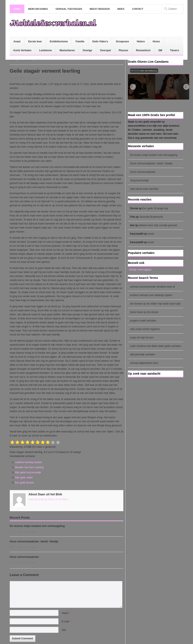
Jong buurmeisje (139, 180)
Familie (80, 42)
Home (17, 9)
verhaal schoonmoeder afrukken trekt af (152, 287)
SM (160, 50)
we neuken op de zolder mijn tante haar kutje (155, 304)
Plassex (123, 50)
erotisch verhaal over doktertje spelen (151, 295)
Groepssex (122, 42)
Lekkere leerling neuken (28, 462)
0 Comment (34, 78)
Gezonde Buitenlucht (151, 217)
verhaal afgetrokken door (144, 363)
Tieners (174, 50)
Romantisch (143, 50)
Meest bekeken (100, 9)
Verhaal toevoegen (69, 9)
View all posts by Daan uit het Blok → (50, 499)
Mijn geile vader (24, 478)
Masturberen (67, 50)
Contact (138, 9)
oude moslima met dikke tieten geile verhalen (155, 346)
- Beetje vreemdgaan (140, 270)
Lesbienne (45, 50)
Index (121, 9)
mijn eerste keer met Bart (144, 189)
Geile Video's (100, 42)
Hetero (141, 42)
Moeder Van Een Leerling (29, 467)
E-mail (66, 622)
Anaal (17, 42)
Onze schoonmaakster (24, 557)
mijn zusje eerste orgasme (145, 329)
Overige (88, 50)
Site (64, 630)
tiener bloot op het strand (144, 312)
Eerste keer (35, 42)
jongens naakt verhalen (143, 321)
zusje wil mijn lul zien (142, 338)
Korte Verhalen (23, 50)
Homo (156, 42)
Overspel (105, 50)
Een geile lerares (25, 483)
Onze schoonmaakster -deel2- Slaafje (34, 541)
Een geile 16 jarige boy (155, 208)
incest (151, 234)
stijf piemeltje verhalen (143, 355)
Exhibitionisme (59, 42)
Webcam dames (38, 9)
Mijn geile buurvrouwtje (28, 472)
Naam (66, 613)
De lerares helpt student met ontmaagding (37, 526)
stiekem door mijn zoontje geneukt (158, 225)
